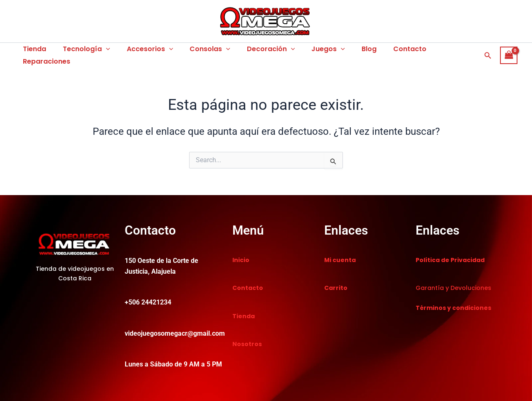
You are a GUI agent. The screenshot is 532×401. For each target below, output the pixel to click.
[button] (488, 51)
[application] (101, 52)
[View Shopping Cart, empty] (509, 51)
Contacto (385, 51)
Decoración (256, 52)
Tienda (33, 51)
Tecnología (81, 52)
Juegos (310, 52)
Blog (347, 51)
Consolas (198, 52)
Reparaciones (438, 51)
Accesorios (142, 52)
